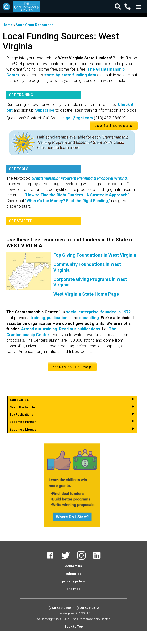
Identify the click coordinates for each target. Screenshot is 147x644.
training (38, 318)
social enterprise (82, 312)
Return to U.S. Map (72, 367)
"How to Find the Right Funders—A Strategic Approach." (77, 195)
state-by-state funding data (70, 75)
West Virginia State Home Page (86, 294)
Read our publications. (80, 329)
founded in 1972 (116, 312)
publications (58, 318)
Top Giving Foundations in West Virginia (95, 255)
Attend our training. (40, 329)
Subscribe (45, 110)
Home (8, 25)
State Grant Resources (34, 25)
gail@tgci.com (79, 118)
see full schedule (114, 126)
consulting (89, 318)
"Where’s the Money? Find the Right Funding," (68, 201)
